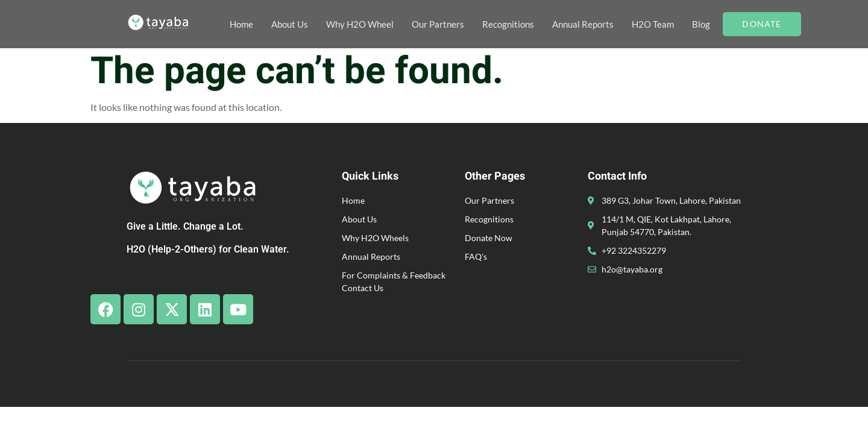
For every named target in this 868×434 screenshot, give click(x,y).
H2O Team (653, 24)
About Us (290, 24)
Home (241, 24)
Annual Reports (583, 24)
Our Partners (438, 24)
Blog (701, 24)
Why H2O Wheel (360, 24)
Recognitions (508, 24)
